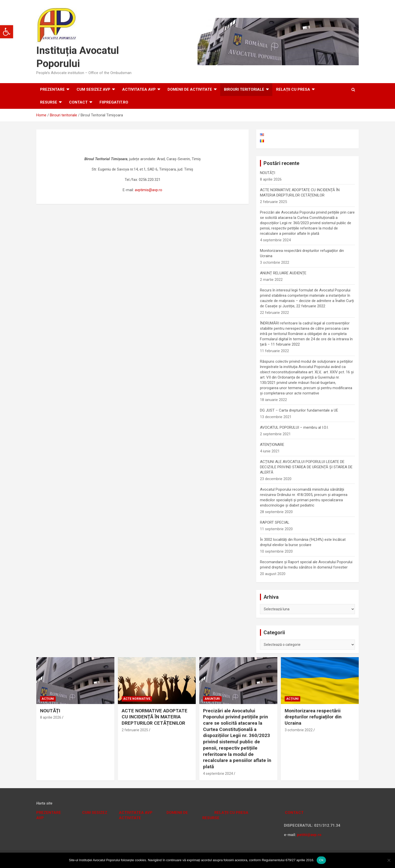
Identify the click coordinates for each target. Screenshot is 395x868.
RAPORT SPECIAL (275, 522)
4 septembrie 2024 (218, 774)
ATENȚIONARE (272, 445)
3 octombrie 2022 (299, 730)
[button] (7, 32)
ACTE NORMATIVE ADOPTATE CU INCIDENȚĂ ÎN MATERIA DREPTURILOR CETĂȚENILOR (155, 717)
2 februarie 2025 (135, 730)
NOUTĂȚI (268, 173)
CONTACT (294, 813)
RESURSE (49, 102)
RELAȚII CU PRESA (293, 89)
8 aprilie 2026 (51, 717)
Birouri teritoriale (244, 89)
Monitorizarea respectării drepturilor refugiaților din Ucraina (313, 717)
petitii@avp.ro (309, 835)
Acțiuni (48, 699)
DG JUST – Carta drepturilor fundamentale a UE (299, 410)
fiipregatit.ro (114, 102)
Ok (321, 860)
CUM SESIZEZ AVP (93, 89)
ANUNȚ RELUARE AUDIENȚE (283, 273)
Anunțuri (212, 699)
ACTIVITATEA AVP (139, 89)
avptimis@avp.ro (149, 190)
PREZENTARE (49, 813)
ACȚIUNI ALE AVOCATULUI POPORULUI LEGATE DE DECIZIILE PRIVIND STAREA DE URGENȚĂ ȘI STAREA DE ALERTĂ (306, 467)
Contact (78, 102)
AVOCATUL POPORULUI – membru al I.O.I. (294, 427)
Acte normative (137, 699)
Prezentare (52, 89)
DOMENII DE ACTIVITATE (190, 89)
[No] (389, 860)
